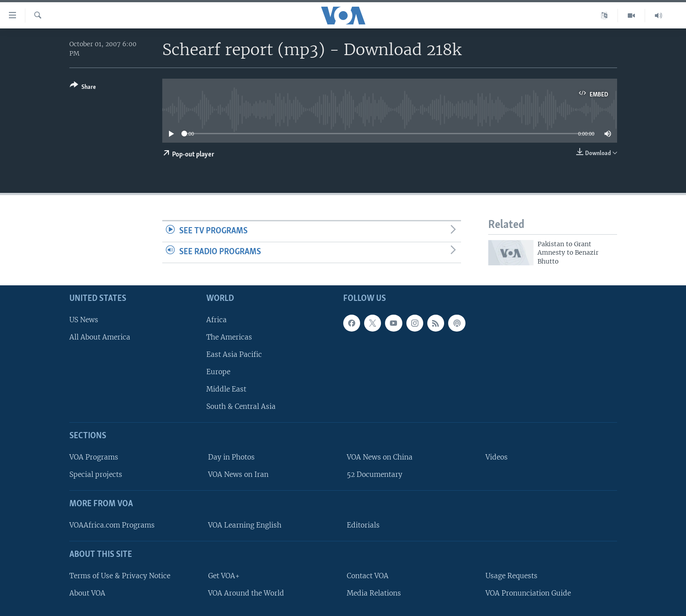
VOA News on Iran (238, 474)
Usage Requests (511, 576)
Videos (497, 457)
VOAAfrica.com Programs (112, 525)
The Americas (229, 337)
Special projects (96, 474)
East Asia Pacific (234, 354)
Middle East (226, 389)
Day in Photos (231, 457)
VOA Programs (94, 457)
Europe (218, 372)
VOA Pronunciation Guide (528, 593)
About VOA (87, 593)
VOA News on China (380, 457)
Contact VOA (368, 576)
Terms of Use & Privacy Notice (120, 576)
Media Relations (374, 593)
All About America (100, 337)
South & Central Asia (241, 406)
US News (84, 320)
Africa (217, 320)
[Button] (83, 88)
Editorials (363, 525)
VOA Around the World (246, 593)
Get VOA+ (224, 576)
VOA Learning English (245, 525)
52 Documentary (375, 474)
